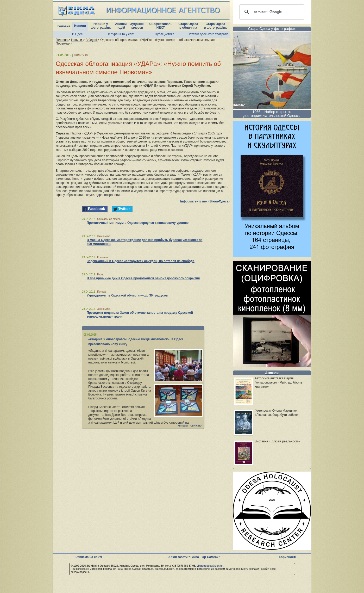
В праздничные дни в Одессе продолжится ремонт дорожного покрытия (143, 278)
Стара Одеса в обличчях (188, 26)
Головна (64, 26)
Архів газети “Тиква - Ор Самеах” (194, 557)
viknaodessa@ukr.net (210, 566)
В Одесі (78, 34)
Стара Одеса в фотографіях (215, 26)
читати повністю (190, 425)
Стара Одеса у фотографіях (272, 29)
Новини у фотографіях (101, 26)
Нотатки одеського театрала (208, 34)
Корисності (287, 557)
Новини (80, 26)
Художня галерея (137, 26)
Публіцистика (165, 34)
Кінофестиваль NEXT (161, 26)
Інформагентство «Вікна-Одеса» (205, 201)
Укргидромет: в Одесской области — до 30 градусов (127, 295)
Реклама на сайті (89, 557)
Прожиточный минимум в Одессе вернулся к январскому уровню (138, 223)
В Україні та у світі (121, 34)
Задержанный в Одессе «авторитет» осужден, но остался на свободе (141, 261)
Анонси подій (121, 26)
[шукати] (271, 12)
